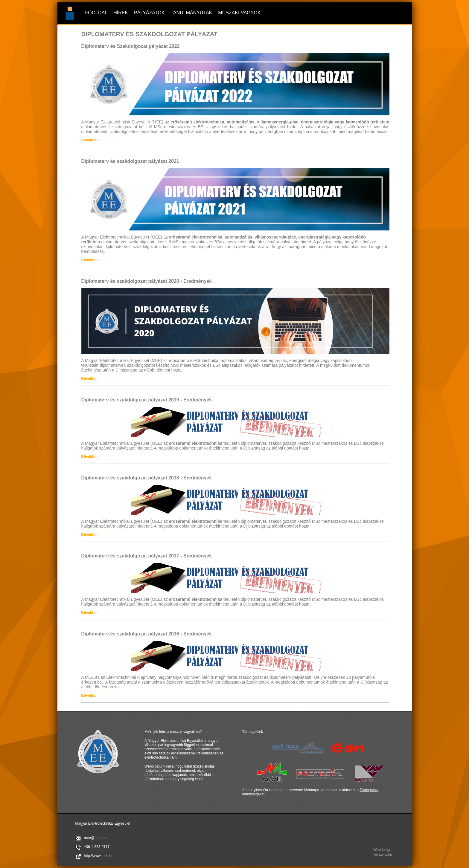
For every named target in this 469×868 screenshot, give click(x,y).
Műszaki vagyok (239, 13)
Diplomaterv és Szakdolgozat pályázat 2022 (131, 46)
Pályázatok (149, 13)
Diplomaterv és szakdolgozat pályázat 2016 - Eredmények (147, 634)
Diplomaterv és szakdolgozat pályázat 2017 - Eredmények (147, 556)
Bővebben (90, 140)
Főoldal (96, 13)
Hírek (121, 13)
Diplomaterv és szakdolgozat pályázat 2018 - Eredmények (147, 478)
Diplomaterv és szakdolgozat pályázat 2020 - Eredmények (147, 281)
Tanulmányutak (191, 13)
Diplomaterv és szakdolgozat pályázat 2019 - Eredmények (147, 400)
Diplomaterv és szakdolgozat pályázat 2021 (130, 161)
